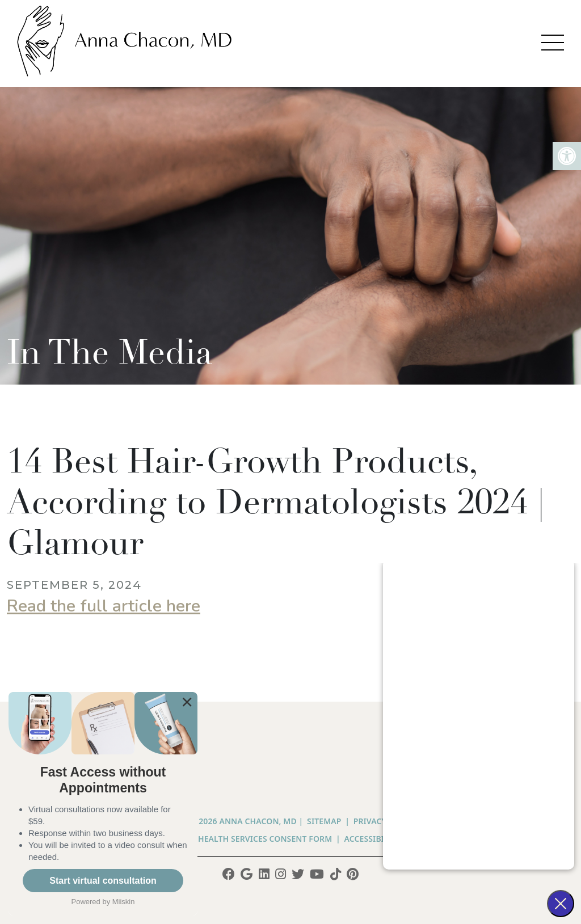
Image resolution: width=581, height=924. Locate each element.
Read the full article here (104, 606)
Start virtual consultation (103, 881)
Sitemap (324, 821)
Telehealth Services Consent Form (256, 839)
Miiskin (124, 902)
